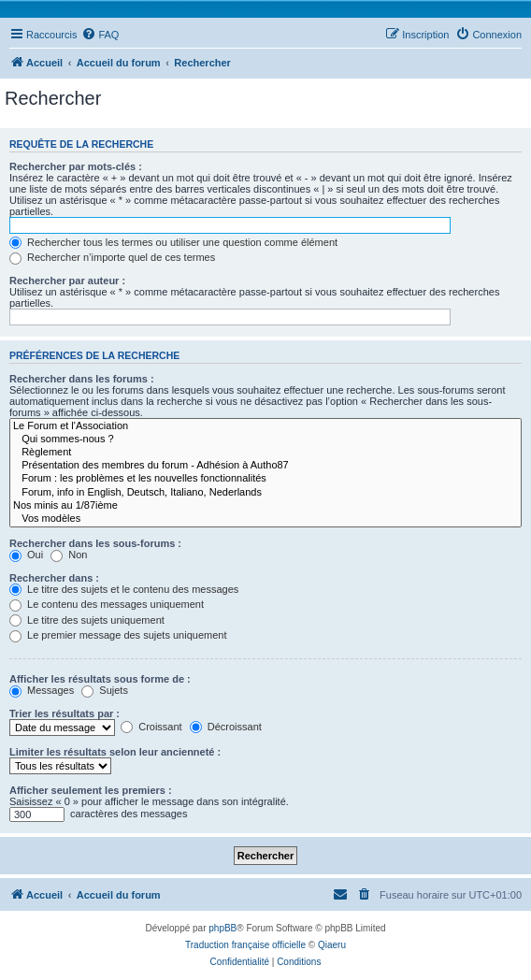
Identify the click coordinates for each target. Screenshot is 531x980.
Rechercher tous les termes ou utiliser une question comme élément (173, 242)
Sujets (105, 690)
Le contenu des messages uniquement (107, 604)
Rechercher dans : (54, 578)
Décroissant (226, 727)
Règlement (265, 453)
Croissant (151, 727)
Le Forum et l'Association (265, 426)
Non (69, 555)
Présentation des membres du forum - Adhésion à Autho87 (265, 466)
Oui (26, 555)
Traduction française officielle (245, 945)
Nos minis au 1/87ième (265, 506)
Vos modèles (265, 519)
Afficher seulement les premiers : (91, 790)
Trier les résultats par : (65, 713)
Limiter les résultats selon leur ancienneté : (115, 752)
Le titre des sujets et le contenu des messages (124, 589)
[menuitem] (100, 35)
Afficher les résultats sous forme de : (100, 679)
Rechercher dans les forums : (82, 379)
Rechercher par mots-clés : (76, 166)
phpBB (222, 928)
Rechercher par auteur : (67, 281)
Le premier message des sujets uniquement (118, 635)
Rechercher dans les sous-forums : (95, 543)
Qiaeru (332, 945)
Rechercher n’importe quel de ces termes (112, 257)
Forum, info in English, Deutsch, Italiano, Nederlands (265, 493)
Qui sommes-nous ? (265, 440)
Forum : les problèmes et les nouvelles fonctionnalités (265, 479)
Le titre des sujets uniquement (87, 620)
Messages (42, 690)
